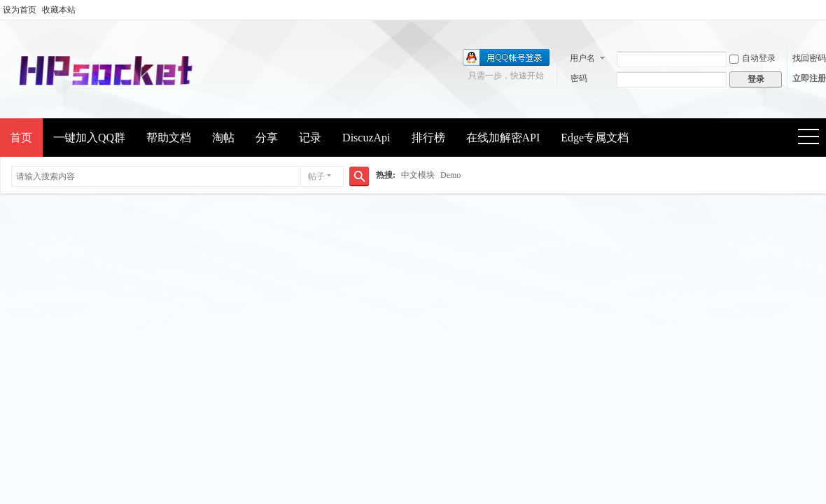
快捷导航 (813, 138)
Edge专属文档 (595, 138)
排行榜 (428, 138)
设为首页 (20, 10)
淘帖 (223, 138)
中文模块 (418, 175)
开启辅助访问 (822, 10)
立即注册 (809, 78)
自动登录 (752, 58)
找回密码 (809, 58)
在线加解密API (503, 138)
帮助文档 (169, 138)
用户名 (582, 58)
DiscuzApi (366, 138)
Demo (450, 175)
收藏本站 (59, 10)
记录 (310, 138)
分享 (267, 138)
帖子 (316, 176)
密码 (579, 78)
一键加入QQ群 (89, 138)
